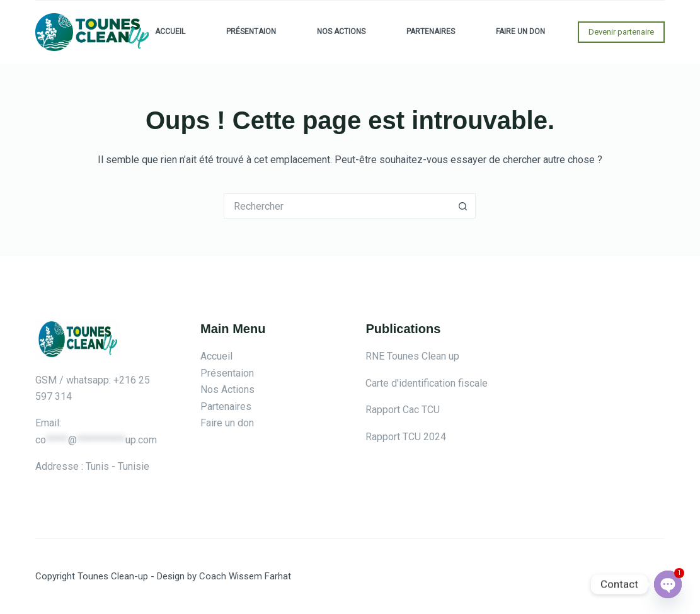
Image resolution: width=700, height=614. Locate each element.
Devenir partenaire (621, 32)
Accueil (170, 31)
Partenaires (431, 31)
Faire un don (520, 31)
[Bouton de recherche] (463, 206)
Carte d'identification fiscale (427, 383)
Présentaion (251, 31)
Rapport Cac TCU (403, 410)
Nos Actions (341, 31)
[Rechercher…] (337, 206)
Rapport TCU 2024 (406, 437)
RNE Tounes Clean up (412, 356)
